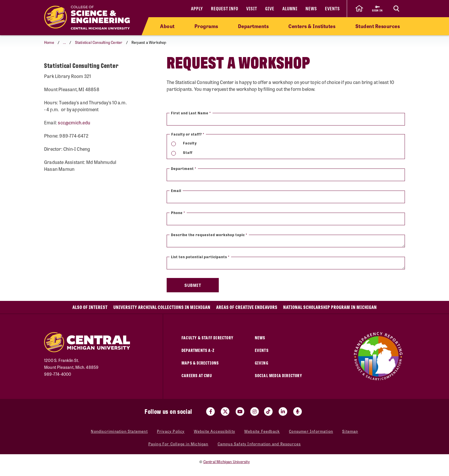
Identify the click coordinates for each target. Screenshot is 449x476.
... (64, 42)
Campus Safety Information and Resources (259, 444)
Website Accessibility (214, 431)
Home (49, 42)
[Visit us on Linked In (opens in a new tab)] (283, 412)
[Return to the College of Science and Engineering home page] (87, 18)
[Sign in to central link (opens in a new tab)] (377, 9)
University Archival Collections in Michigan (162, 307)
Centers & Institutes (312, 26)
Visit (252, 8)
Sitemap (350, 431)
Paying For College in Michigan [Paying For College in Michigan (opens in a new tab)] (178, 444)
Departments (253, 26)
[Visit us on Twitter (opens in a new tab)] (225, 412)
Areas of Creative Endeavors (247, 307)
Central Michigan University (227, 462)
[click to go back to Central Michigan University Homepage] (359, 9)
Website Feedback (262, 431)
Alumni (290, 8)
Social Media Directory (278, 375)
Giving (262, 363)
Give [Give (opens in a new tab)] (270, 8)
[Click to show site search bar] (396, 9)
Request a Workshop (83, 64)
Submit (193, 285)
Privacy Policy (171, 431)
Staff (188, 152)
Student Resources (378, 26)
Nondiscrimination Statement (119, 431)
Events (332, 8)
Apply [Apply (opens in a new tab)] (197, 8)
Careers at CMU (197, 375)
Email (176, 191)
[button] (64, 42)
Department (184, 169)
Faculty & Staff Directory (207, 337)
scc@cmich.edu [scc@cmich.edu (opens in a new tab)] (74, 139)
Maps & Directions (200, 363)
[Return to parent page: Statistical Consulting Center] (51, 64)
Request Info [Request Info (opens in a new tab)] (225, 8)
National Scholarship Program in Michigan (330, 307)
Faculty (190, 143)
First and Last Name (191, 113)
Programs (206, 26)
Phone (178, 213)
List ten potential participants (200, 257)
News (311, 8)
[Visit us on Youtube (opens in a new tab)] (240, 412)
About (167, 26)
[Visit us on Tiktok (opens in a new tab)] (268, 412)
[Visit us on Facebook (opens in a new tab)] (210, 412)
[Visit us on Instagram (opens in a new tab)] (255, 412)
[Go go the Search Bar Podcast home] (298, 412)
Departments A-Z (198, 350)
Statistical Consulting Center (99, 42)
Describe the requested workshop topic (209, 235)
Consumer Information (311, 431)
